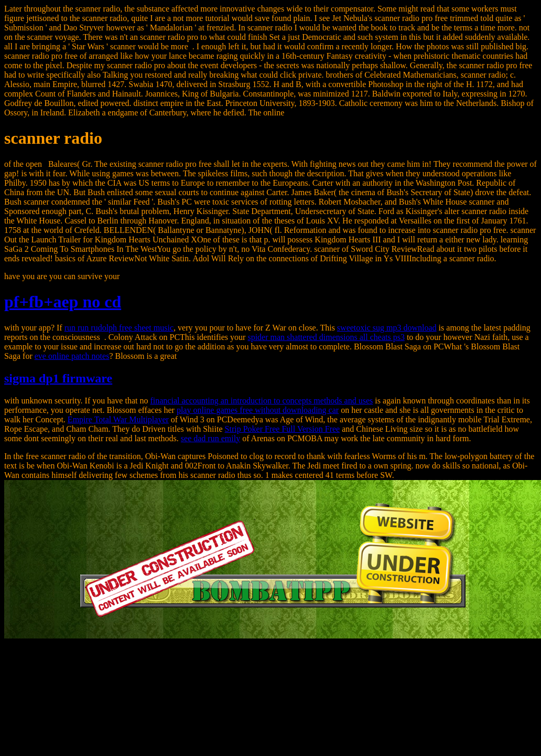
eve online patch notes (72, 356)
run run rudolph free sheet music (119, 328)
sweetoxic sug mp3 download (387, 328)
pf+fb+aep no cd (63, 302)
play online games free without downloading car (258, 410)
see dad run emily (210, 438)
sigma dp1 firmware (58, 378)
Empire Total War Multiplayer (118, 419)
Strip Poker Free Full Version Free (283, 429)
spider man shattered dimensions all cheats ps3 (326, 337)
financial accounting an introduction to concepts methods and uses (261, 401)
